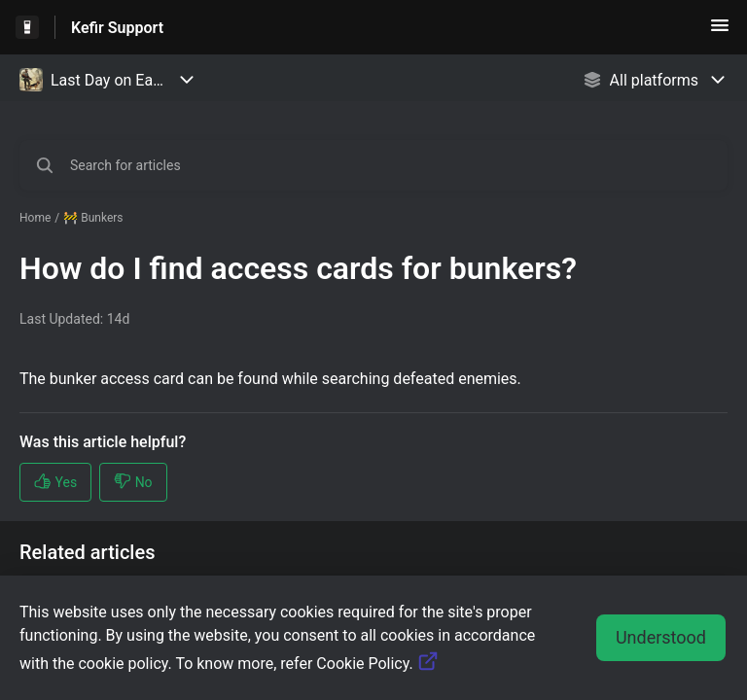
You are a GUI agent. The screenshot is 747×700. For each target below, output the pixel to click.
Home (35, 218)
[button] (720, 32)
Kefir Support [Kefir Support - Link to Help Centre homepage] (117, 28)
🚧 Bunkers (93, 218)
